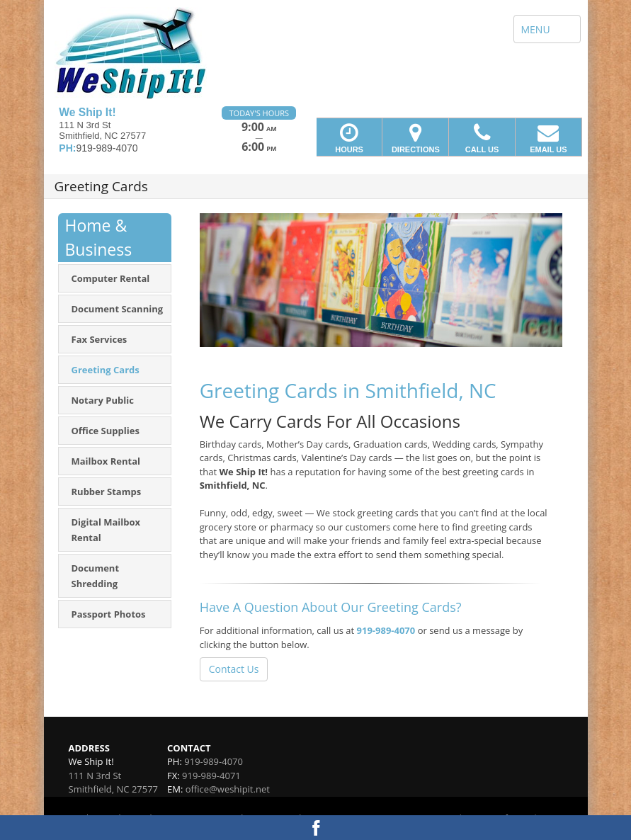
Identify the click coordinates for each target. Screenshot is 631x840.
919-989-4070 (386, 630)
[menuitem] (115, 278)
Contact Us (234, 669)
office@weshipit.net (228, 789)
